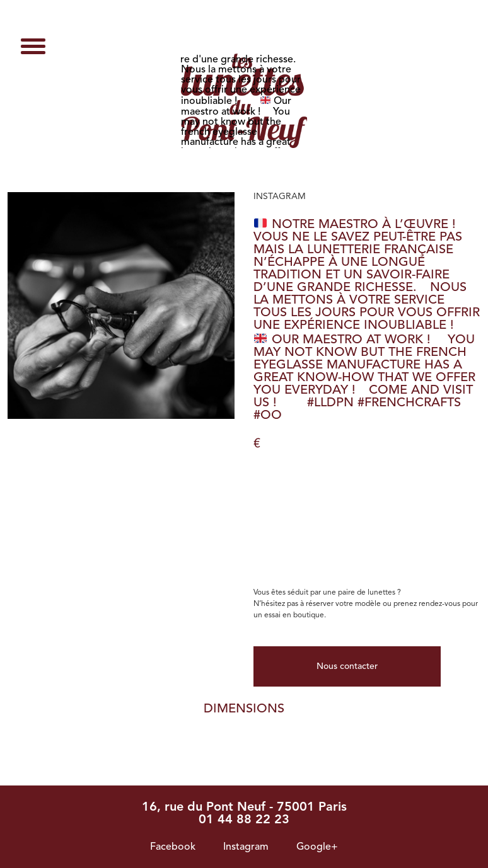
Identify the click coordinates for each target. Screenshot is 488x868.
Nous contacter (347, 666)
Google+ (317, 847)
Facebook (173, 847)
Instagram (246, 847)
